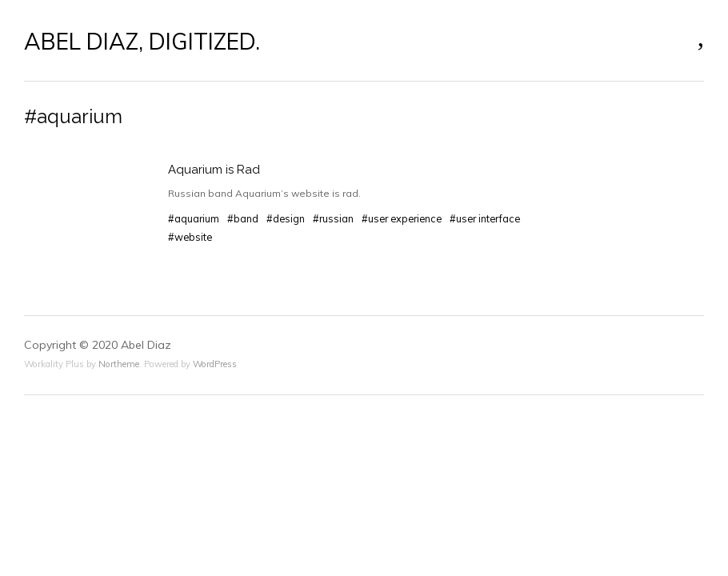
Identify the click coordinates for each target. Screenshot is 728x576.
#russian (333, 218)
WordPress (215, 364)
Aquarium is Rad (214, 170)
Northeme (119, 364)
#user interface (485, 218)
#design (286, 218)
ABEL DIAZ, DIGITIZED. (142, 42)
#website (190, 237)
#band (243, 218)
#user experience (402, 218)
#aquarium (194, 218)
